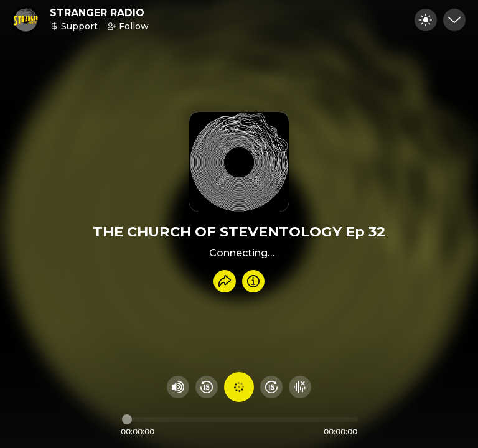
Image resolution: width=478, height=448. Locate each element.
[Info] (253, 281)
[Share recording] (225, 281)
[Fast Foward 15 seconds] (271, 387)
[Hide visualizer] (300, 387)
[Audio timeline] (240, 419)
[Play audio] (239, 387)
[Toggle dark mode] (426, 20)
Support (74, 26)
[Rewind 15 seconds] (207, 387)
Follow (128, 26)
